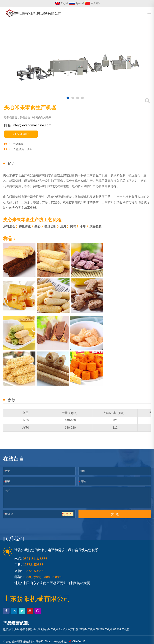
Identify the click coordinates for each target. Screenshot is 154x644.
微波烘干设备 (11, 629)
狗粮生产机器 (105, 629)
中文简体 (92, 3)
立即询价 (21, 134)
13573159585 (33, 571)
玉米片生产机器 (69, 629)
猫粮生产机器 (87, 629)
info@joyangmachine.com (42, 577)
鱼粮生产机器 (122, 629)
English (62, 3)
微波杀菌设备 (28, 629)
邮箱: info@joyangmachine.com (28, 125)
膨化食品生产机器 (48, 629)
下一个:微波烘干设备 (18, 149)
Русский (77, 3)
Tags (48, 642)
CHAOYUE (78, 642)
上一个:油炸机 (14, 144)
